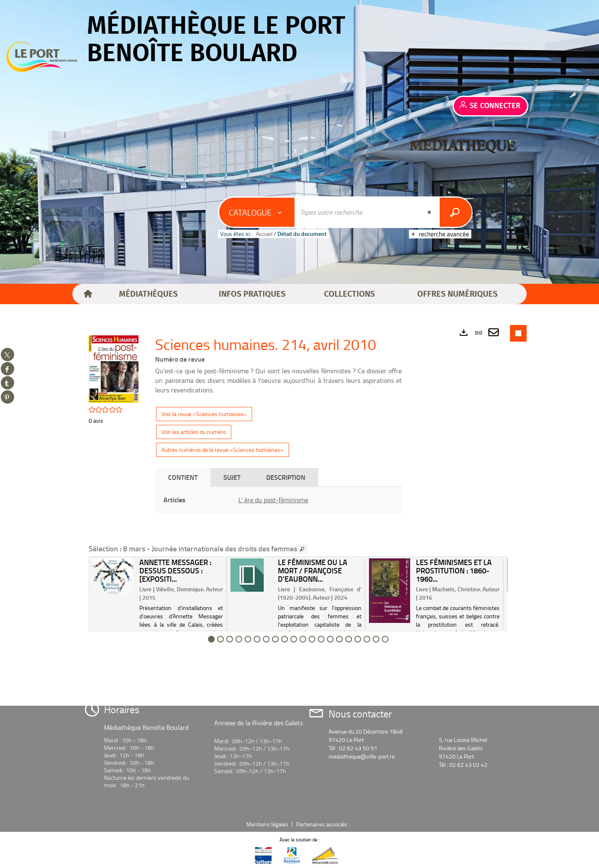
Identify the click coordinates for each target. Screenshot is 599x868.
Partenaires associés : (324, 824)
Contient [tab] (183, 477)
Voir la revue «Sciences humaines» (204, 414)
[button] (148, 294)
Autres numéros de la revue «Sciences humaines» (223, 450)
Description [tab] (286, 477)
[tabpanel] (278, 500)
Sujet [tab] (232, 477)
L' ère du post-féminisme (273, 500)
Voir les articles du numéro (194, 432)
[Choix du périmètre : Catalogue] (257, 212)
